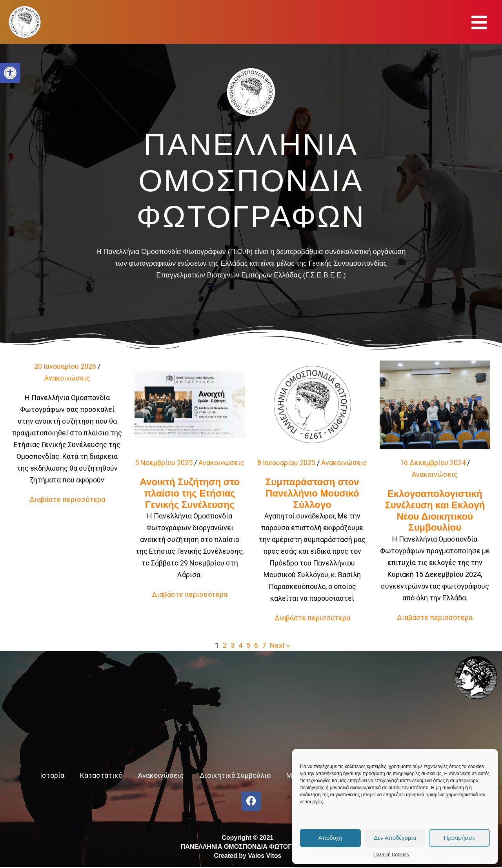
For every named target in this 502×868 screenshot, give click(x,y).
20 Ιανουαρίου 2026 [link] (65, 366)
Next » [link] (280, 645)
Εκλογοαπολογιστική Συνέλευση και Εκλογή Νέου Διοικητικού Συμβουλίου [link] (435, 510)
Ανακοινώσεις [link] (67, 378)
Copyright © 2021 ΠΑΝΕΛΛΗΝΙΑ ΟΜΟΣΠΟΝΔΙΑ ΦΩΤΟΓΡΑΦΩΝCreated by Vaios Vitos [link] (248, 847)
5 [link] (248, 645)
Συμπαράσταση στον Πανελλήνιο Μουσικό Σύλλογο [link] (312, 493)
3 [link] (233, 645)
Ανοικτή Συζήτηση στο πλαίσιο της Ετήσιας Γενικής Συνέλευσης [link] (190, 493)
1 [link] (217, 645)
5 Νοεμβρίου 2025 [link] (164, 463)
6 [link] (256, 645)
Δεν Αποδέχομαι (395, 838)
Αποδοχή (330, 838)
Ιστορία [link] (52, 775)
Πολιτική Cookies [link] (391, 855)
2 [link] (225, 645)
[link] (10, 73)
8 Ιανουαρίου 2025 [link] (286, 463)
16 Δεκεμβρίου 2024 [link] (433, 463)
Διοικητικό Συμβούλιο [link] (235, 775)
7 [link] (264, 645)
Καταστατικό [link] (101, 775)
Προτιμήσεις (460, 838)
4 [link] (240, 645)
